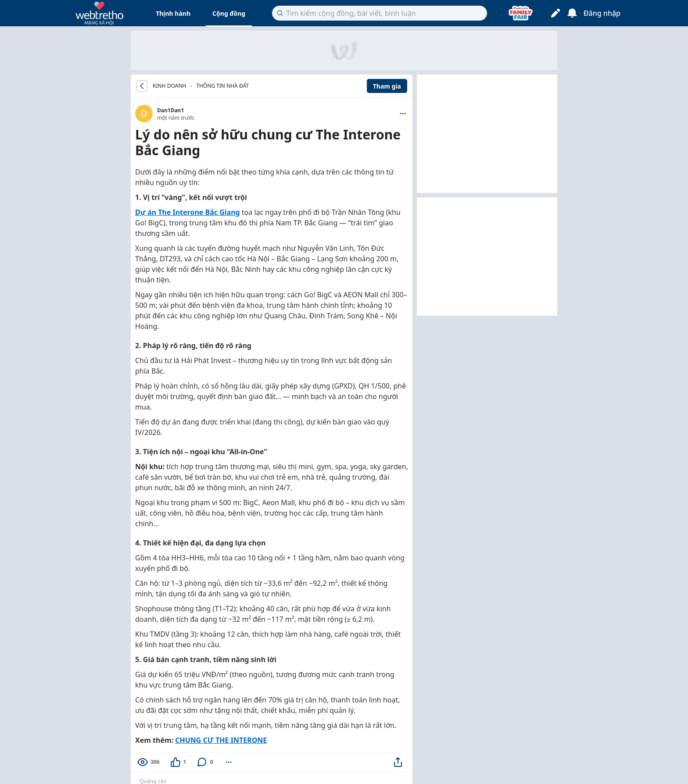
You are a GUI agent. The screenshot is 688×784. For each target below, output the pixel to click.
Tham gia (387, 86)
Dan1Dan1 (170, 110)
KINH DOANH (169, 86)
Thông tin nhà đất (222, 86)
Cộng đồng (229, 13)
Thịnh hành (173, 13)
